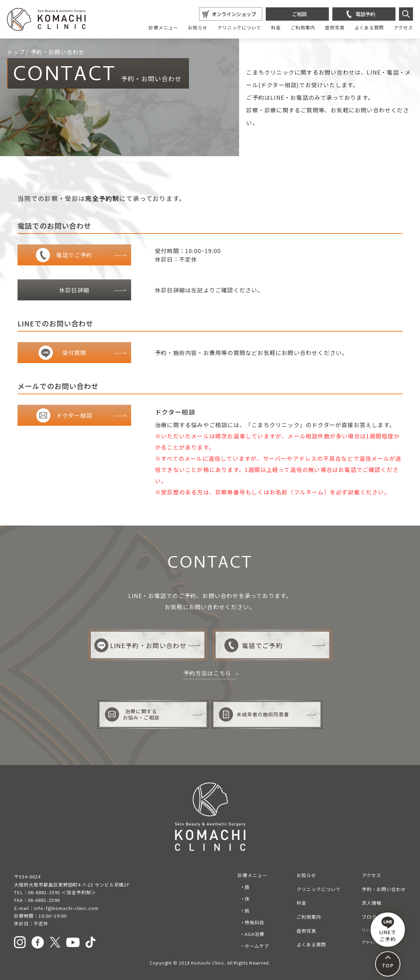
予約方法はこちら (208, 673)
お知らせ (198, 27)
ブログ (369, 917)
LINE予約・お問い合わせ (140, 645)
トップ (16, 52)
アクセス (403, 27)
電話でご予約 (253, 645)
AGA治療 (255, 934)
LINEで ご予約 (388, 930)
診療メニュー (163, 27)
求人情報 (372, 903)
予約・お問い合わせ (384, 889)
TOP (388, 965)
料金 (276, 27)
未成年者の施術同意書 (254, 714)
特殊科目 (255, 922)
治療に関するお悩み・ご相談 (132, 714)
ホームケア (257, 946)
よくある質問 (369, 27)
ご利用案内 (303, 27)
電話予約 (365, 14)
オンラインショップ (234, 14)
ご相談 (299, 14)
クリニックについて (239, 27)
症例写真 (335, 27)
